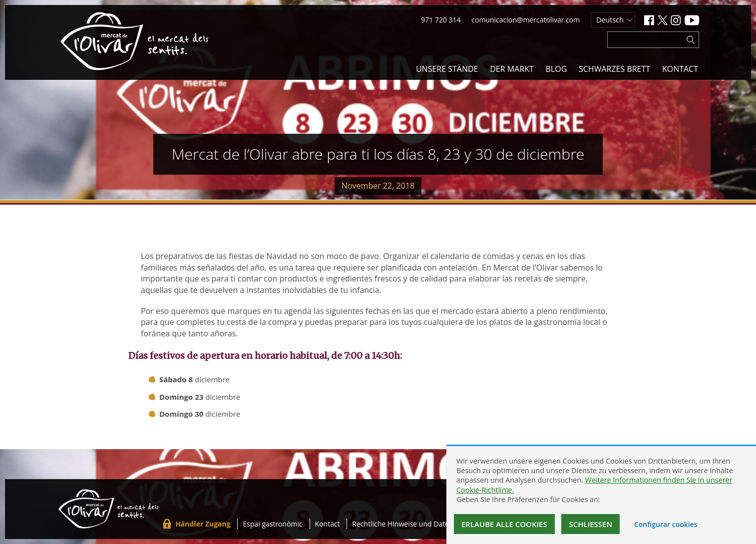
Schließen (590, 524)
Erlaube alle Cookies (504, 524)
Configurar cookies (666, 524)
